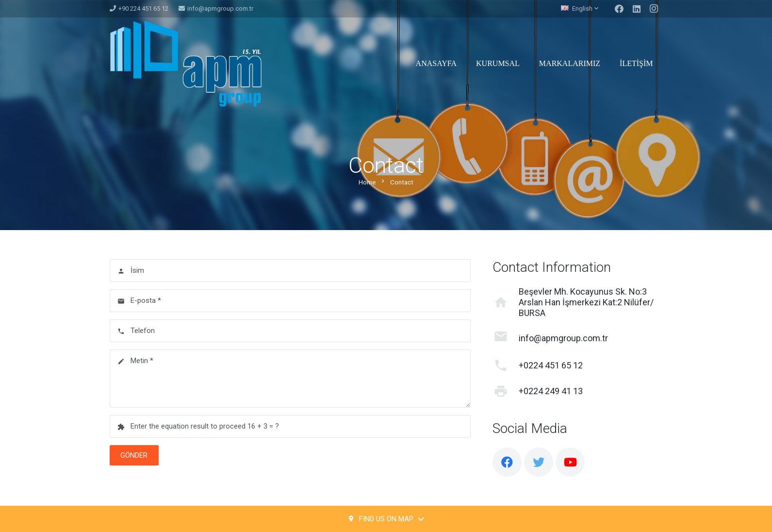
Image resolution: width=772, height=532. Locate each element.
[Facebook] (619, 9)
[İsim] (290, 271)
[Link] (186, 64)
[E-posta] (290, 301)
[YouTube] (570, 462)
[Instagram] (654, 9)
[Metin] (290, 379)
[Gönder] (134, 455)
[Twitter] (539, 462)
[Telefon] (290, 331)
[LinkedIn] (637, 9)
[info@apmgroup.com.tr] (506, 338)
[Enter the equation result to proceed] (290, 426)
